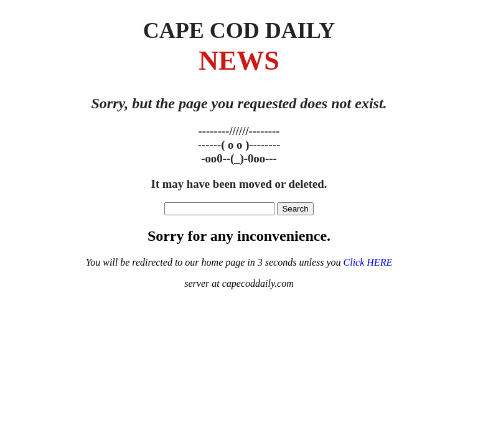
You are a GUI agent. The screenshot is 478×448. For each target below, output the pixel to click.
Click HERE (368, 262)
